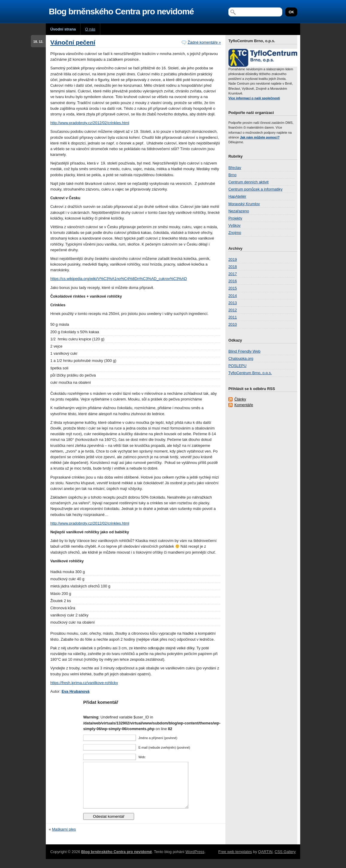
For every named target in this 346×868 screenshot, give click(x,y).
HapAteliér (237, 196)
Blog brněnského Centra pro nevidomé (121, 12)
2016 (233, 281)
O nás (90, 29)
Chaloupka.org (241, 358)
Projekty (235, 218)
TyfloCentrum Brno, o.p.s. (250, 373)
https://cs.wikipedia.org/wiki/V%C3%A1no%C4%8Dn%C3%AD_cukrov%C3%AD (119, 279)
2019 (233, 259)
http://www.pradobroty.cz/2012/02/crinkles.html (90, 123)
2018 (233, 267)
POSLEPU (237, 366)
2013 (233, 303)
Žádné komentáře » (204, 42)
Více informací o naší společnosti (254, 98)
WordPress (195, 861)
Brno (232, 175)
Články (240, 399)
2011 (233, 317)
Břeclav (235, 168)
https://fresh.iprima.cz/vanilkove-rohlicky (84, 683)
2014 (233, 296)
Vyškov (235, 225)
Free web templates (235, 861)
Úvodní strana (63, 29)
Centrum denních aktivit (248, 182)
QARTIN (265, 861)
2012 (233, 310)
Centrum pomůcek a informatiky (255, 189)
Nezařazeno (239, 211)
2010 (233, 324)
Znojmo (235, 233)
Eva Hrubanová (76, 691)
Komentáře (244, 405)
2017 (233, 274)
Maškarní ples (64, 838)
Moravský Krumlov (244, 204)
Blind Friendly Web (244, 351)
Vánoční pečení (73, 42)
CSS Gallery (285, 861)
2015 (233, 288)
